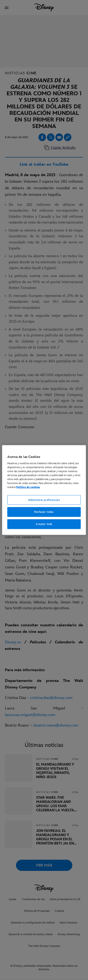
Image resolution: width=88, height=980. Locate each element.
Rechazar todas (44, 512)
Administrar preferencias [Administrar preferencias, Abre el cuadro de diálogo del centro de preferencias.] (44, 500)
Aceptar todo (44, 524)
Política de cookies (28, 487)
